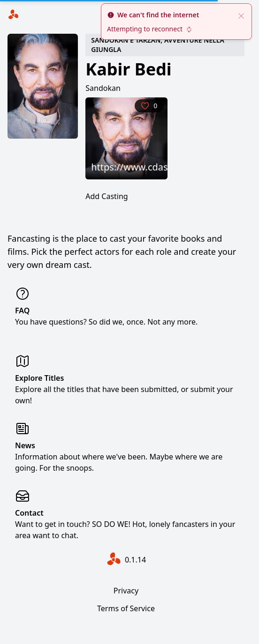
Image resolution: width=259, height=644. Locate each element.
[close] (241, 15)
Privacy (126, 591)
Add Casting (107, 196)
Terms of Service (126, 608)
